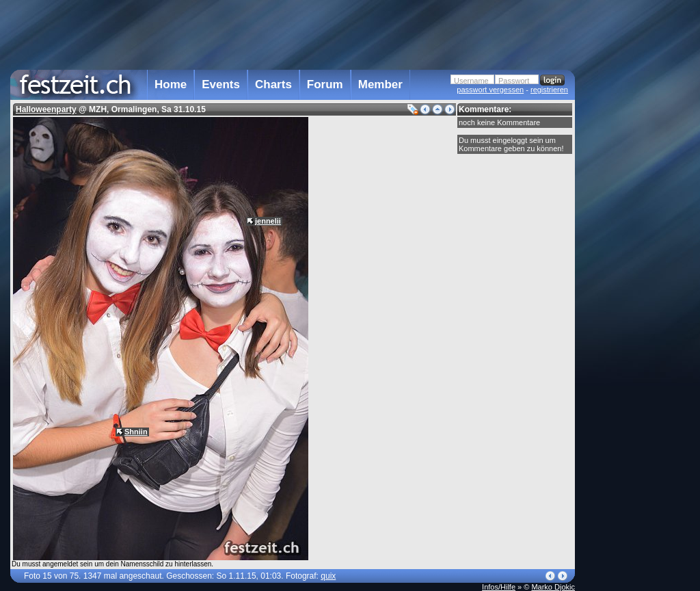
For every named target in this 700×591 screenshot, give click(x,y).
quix (328, 576)
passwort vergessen (490, 90)
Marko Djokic (553, 587)
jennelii (268, 221)
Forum (325, 84)
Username (471, 81)
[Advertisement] (635, 276)
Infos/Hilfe (499, 587)
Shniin (136, 432)
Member (380, 84)
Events (221, 84)
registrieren (549, 90)
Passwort (514, 81)
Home (171, 84)
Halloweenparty (46, 109)
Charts (273, 84)
